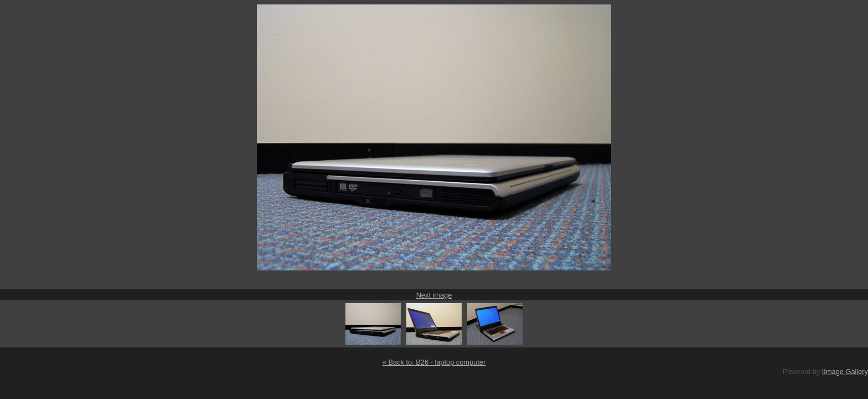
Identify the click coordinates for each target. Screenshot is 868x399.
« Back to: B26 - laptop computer (434, 362)
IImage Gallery (845, 372)
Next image (434, 295)
